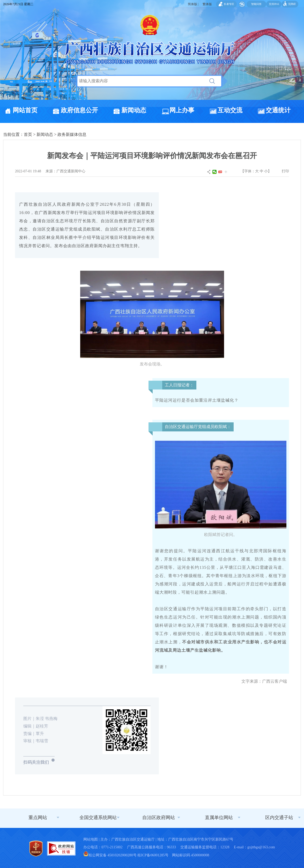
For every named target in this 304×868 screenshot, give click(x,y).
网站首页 (25, 110)
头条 (220, 172)
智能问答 (256, 4)
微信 (214, 172)
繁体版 (207, 4)
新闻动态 (134, 110)
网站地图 (91, 839)
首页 (28, 134)
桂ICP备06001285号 (153, 855)
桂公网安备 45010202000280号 (110, 855)
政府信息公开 (79, 110)
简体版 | (193, 4)
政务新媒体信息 (72, 134)
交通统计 (278, 110)
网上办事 (182, 110)
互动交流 (230, 110)
